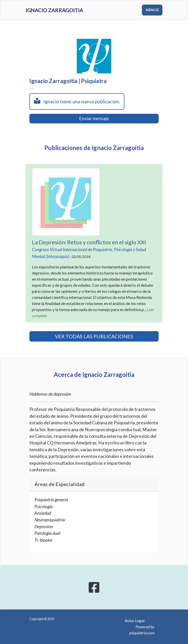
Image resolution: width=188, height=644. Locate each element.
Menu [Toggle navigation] (152, 10)
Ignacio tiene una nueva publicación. (77, 101)
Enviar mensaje (94, 118)
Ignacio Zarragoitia (54, 10)
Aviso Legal (135, 621)
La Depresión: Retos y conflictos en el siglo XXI (89, 242)
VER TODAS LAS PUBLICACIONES (94, 336)
